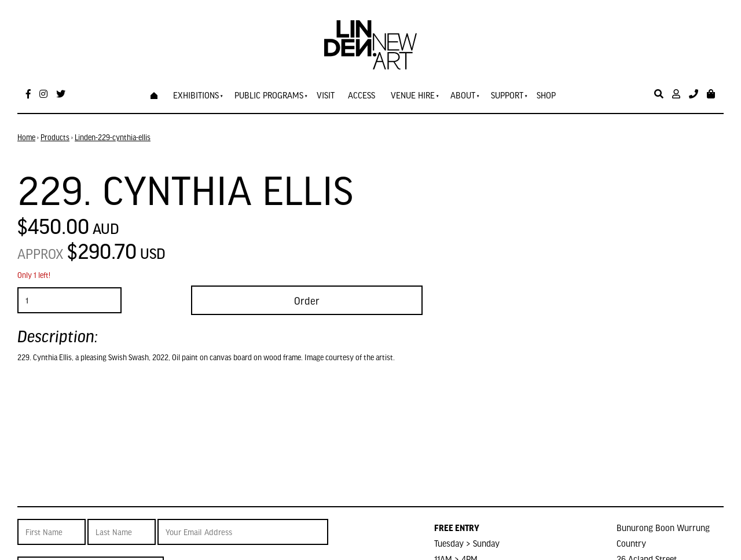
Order (307, 300)
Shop (546, 95)
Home (26, 137)
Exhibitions (196, 95)
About (463, 95)
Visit (326, 95)
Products (55, 137)
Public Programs (269, 95)
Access (362, 95)
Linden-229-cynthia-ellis (113, 137)
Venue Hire (413, 95)
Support (507, 95)
